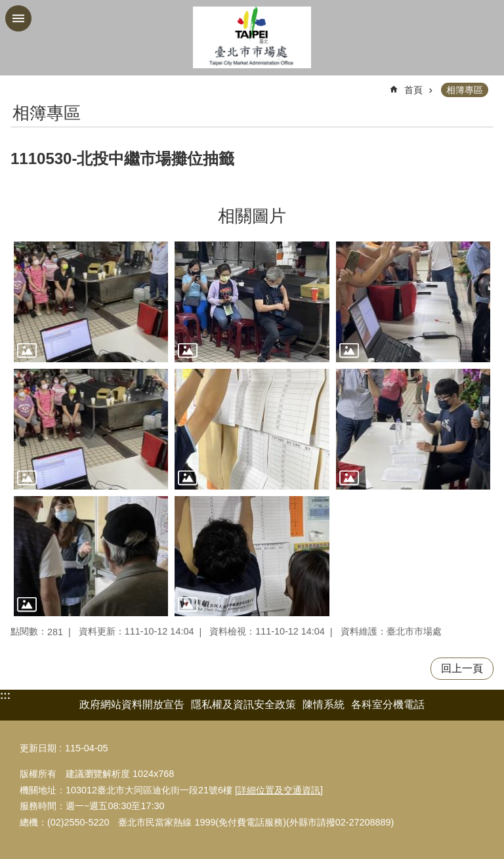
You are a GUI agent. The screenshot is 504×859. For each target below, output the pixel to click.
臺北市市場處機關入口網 (252, 38)
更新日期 (38, 748)
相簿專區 (465, 90)
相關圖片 (252, 216)
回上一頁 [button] (462, 668)
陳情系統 (324, 704)
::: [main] (19, 84)
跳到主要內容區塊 (7, 7)
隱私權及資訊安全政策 (243, 704)
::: (5, 695)
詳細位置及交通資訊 (279, 790)
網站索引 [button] (18, 18)
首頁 (413, 90)
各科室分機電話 (388, 704)
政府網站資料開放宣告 (132, 704)
